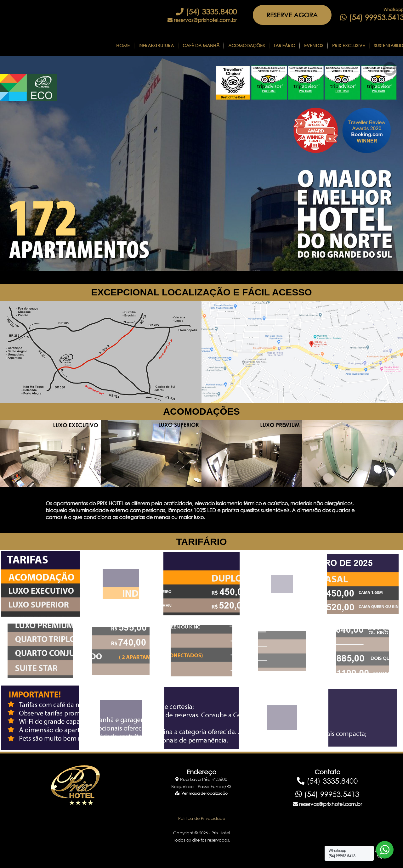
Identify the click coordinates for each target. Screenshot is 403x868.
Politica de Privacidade (202, 818)
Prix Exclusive (349, 45)
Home (123, 45)
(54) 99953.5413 (327, 794)
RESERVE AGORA (292, 15)
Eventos (314, 45)
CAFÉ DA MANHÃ (201, 45)
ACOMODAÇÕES (201, 411)
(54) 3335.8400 (206, 12)
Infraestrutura (156, 45)
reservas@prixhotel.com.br (202, 20)
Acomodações (247, 45)
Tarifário (284, 45)
